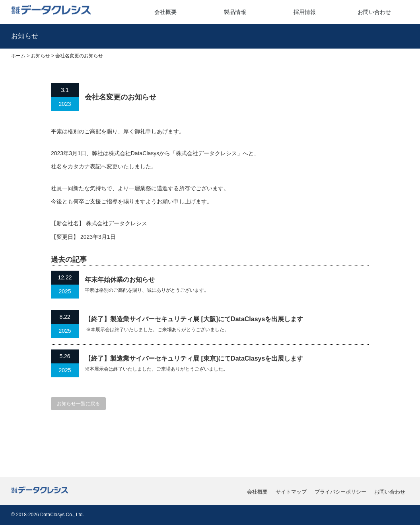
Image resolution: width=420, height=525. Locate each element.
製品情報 (235, 12)
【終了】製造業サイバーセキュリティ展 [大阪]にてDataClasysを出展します (194, 319)
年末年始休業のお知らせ (120, 280)
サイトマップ (291, 492)
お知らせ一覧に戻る (78, 404)
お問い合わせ (374, 12)
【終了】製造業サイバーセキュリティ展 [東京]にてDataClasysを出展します (194, 358)
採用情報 (305, 12)
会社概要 (165, 12)
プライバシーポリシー (340, 492)
